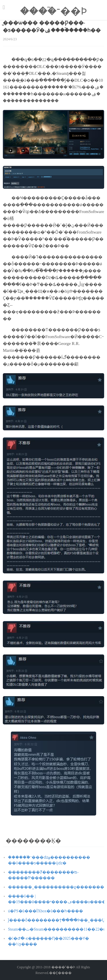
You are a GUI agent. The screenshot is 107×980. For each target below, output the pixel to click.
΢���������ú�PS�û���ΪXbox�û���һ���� (46, 911)
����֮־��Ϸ (53, 11)
